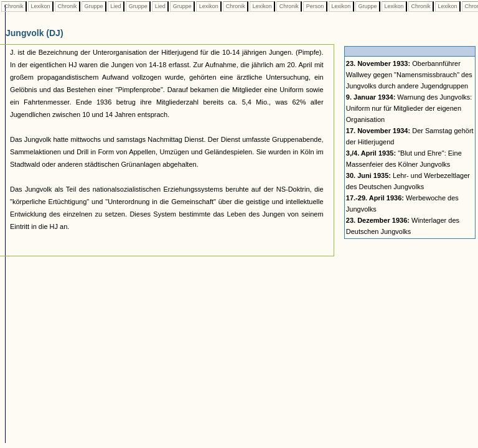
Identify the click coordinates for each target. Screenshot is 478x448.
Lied (116, 6)
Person (315, 6)
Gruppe (94, 6)
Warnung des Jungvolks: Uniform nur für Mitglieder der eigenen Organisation (409, 108)
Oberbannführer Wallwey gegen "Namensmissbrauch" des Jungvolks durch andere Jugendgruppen (409, 75)
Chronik (14, 6)
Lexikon (40, 6)
